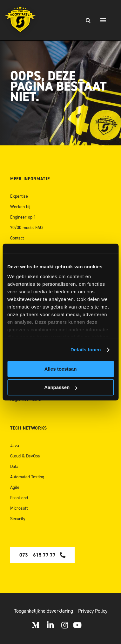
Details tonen (86, 350)
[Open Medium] (36, 625)
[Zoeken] (88, 20)
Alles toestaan (61, 369)
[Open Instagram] (65, 625)
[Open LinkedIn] (50, 625)
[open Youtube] (77, 625)
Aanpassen (61, 387)
